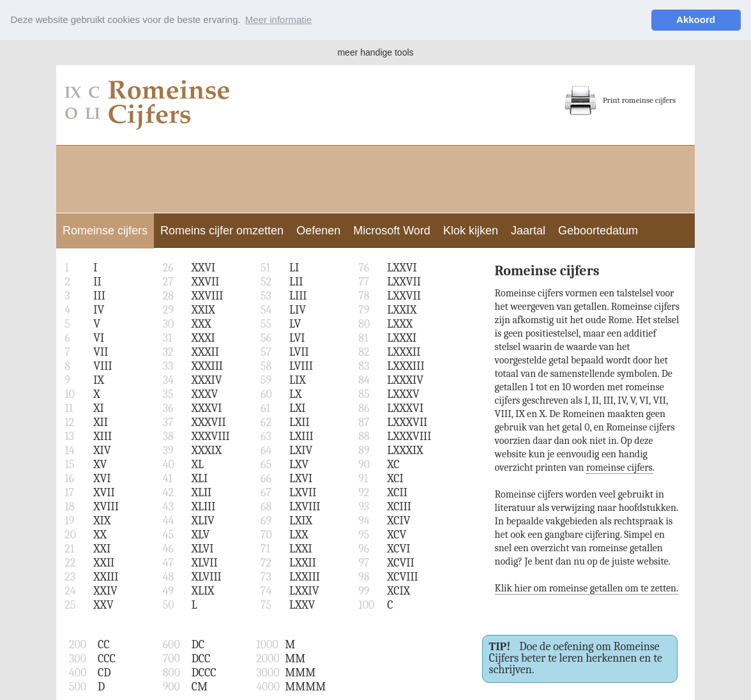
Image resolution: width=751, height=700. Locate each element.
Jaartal (528, 230)
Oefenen (318, 230)
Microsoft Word (392, 230)
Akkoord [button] (696, 19)
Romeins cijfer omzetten (222, 230)
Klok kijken (471, 230)
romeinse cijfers (619, 467)
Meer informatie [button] (278, 19)
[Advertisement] (375, 177)
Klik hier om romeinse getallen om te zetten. (587, 588)
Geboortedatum (598, 230)
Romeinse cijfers (105, 230)
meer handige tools (375, 52)
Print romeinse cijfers (620, 100)
